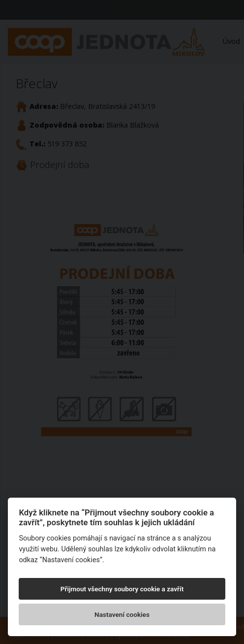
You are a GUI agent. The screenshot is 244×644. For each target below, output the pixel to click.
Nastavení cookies (122, 614)
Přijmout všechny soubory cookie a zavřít (122, 589)
